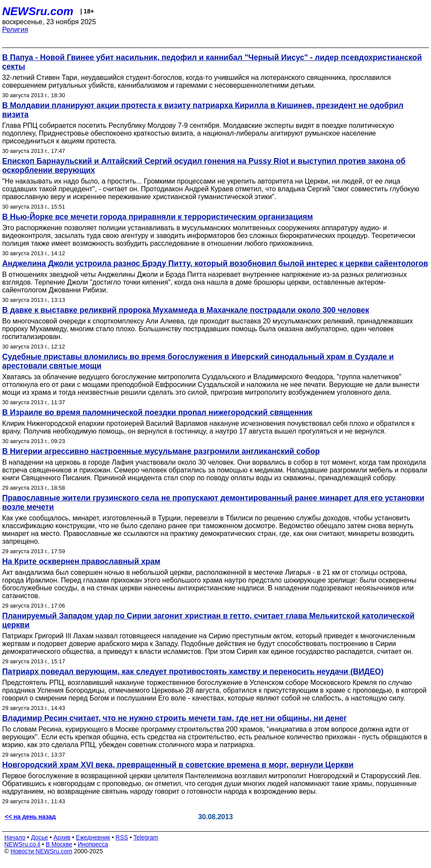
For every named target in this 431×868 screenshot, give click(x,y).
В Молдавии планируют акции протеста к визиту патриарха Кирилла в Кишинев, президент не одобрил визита (203, 110)
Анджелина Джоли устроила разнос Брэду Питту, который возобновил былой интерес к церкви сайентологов (215, 263)
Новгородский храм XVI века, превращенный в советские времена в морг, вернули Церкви (178, 765)
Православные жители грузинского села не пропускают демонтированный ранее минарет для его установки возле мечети (213, 502)
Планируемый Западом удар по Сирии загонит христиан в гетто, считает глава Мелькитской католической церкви (208, 620)
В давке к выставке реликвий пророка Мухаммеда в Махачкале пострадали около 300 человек (186, 310)
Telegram (146, 837)
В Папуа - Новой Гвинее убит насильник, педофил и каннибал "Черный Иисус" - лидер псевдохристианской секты (212, 62)
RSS (122, 837)
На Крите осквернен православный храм (81, 561)
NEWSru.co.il (22, 844)
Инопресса (93, 844)
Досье (39, 837)
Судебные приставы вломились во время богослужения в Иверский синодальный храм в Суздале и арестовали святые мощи (198, 361)
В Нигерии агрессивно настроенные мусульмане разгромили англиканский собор (161, 451)
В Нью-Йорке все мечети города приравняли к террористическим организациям (158, 217)
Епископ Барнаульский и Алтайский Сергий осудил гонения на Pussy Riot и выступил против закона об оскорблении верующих (204, 166)
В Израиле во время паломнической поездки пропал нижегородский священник (157, 412)
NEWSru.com (38, 11)
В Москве (59, 844)
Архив (62, 837)
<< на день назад (30, 817)
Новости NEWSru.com (41, 851)
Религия (15, 30)
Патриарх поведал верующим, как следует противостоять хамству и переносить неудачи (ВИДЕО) (193, 672)
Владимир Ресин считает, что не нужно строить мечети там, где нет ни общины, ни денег (174, 718)
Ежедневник (93, 837)
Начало (15, 837)
